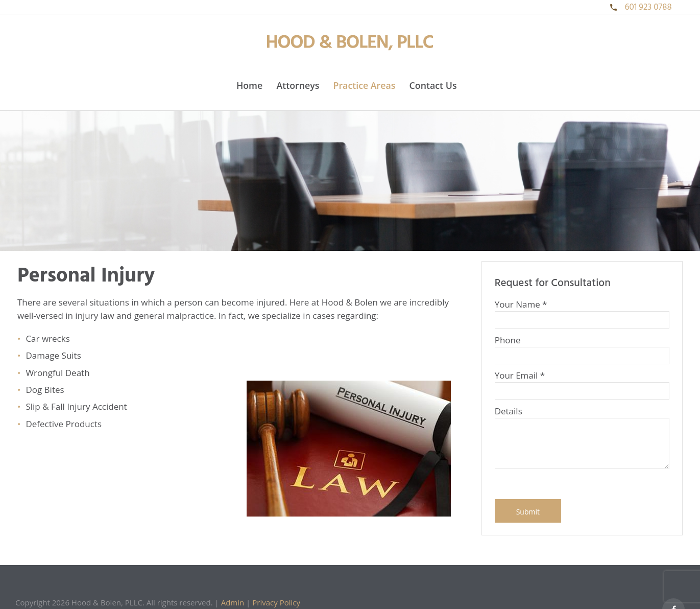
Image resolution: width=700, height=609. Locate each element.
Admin (233, 602)
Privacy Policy (276, 602)
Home (249, 85)
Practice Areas (365, 85)
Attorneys (298, 85)
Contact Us (433, 85)
